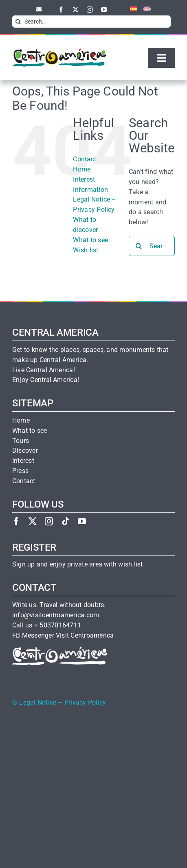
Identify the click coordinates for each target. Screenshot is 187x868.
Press (20, 471)
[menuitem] (131, 9)
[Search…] (91, 22)
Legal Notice (38, 703)
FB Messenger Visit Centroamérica (63, 636)
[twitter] (76, 10)
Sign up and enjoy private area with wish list (77, 564)
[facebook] (61, 10)
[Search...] (152, 246)
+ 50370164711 (58, 625)
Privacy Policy (85, 703)
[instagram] (90, 10)
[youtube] (104, 10)
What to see (90, 240)
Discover (25, 451)
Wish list (86, 250)
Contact (85, 159)
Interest (23, 461)
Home (82, 169)
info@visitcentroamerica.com (56, 615)
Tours (21, 441)
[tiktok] (66, 521)
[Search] (18, 22)
